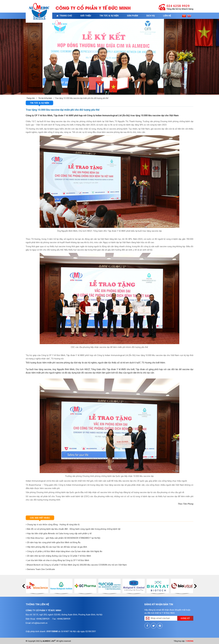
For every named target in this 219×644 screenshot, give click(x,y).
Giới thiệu (86, 16)
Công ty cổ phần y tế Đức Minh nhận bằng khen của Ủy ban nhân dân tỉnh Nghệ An (64, 551)
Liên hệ (167, 16)
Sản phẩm (132, 16)
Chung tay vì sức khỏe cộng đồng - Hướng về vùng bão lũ (53, 525)
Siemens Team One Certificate (40, 569)
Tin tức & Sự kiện (109, 16)
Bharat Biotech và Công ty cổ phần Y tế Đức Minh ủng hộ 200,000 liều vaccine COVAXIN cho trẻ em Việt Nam (76, 565)
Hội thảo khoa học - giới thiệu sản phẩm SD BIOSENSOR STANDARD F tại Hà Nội (63, 538)
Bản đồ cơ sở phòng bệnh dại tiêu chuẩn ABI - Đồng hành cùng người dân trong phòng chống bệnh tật (73, 529)
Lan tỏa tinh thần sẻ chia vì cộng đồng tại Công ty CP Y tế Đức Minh (57, 560)
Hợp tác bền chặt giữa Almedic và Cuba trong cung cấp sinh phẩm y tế (59, 533)
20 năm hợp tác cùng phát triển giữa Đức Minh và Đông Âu (53, 542)
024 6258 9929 (178, 6)
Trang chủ (64, 16)
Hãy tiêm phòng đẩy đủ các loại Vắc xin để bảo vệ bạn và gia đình (56, 547)
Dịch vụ (151, 16)
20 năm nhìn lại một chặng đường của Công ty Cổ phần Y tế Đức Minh (58, 556)
